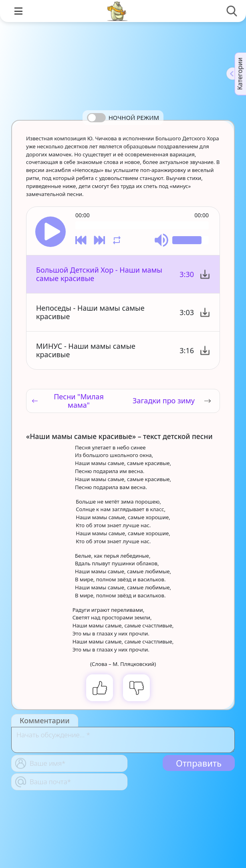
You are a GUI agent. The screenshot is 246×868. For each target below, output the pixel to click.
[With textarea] (123, 740)
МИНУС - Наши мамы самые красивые (86, 350)
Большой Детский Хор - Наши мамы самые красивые (99, 274)
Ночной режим (134, 117)
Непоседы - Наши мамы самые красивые (90, 312)
